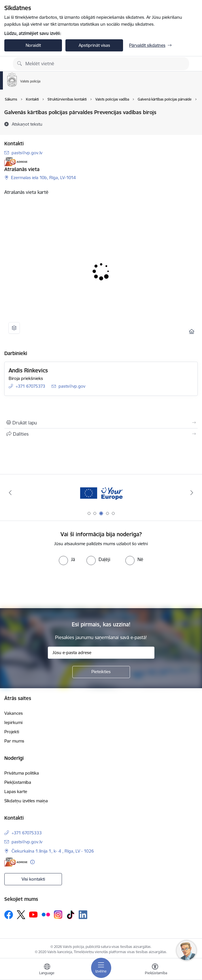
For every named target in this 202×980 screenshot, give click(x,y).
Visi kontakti (33, 879)
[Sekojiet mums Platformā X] (21, 915)
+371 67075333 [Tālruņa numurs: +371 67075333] (27, 833)
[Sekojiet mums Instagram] (58, 915)
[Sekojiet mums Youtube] (33, 914)
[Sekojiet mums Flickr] (46, 914)
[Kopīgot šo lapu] (101, 434)
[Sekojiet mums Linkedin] (83, 915)
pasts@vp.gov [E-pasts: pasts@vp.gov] (72, 386)
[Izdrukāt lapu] (101, 423)
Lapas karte (16, 791)
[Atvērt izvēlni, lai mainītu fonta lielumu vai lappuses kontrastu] (155, 970)
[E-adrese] (16, 162)
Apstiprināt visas (94, 45)
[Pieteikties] (101, 672)
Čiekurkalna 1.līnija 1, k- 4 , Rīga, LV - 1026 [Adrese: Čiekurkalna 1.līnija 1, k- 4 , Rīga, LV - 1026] (53, 851)
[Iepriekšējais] (10, 493)
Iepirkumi (13, 722)
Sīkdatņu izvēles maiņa (26, 801)
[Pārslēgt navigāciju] (101, 968)
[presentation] (101, 587)
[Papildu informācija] (32, 862)
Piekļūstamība (18, 782)
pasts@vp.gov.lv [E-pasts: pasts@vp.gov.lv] (27, 153)
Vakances (14, 713)
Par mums (14, 741)
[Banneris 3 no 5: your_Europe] (101, 493)
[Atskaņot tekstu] (27, 124)
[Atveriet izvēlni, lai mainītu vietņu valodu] (47, 970)
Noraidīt (33, 45)
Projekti (12, 732)
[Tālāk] (192, 493)
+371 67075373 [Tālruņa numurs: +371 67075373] (30, 386)
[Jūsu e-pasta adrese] (101, 653)
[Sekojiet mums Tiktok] (71, 915)
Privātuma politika (22, 773)
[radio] (67, 559)
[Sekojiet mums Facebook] (9, 915)
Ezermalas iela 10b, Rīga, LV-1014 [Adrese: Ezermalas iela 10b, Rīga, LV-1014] (43, 178)
